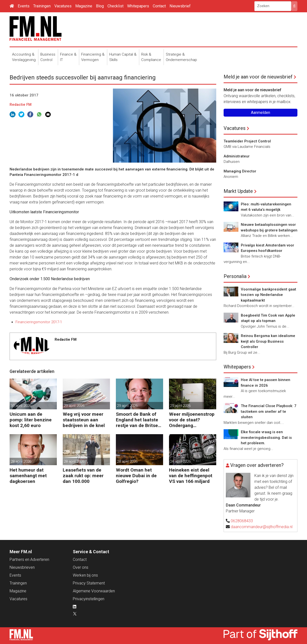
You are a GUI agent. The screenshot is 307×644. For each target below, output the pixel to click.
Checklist (115, 6)
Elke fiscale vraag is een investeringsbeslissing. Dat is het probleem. (266, 437)
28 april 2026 (21, 461)
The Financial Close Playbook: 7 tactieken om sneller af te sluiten (269, 411)
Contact (159, 6)
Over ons (81, 567)
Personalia (235, 276)
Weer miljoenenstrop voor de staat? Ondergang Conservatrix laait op (192, 420)
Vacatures (63, 6)
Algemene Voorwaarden (94, 591)
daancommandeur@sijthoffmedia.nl (262, 527)
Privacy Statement (89, 583)
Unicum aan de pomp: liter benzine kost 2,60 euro (31, 420)
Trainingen (42, 6)
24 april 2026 (180, 461)
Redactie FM (21, 105)
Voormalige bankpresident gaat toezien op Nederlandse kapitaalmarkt (269, 295)
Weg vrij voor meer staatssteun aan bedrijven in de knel (84, 420)
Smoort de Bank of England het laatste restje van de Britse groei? (137, 420)
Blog (100, 6)
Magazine (84, 6)
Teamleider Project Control (247, 141)
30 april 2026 (21, 406)
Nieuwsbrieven (22, 567)
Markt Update (238, 191)
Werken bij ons (85, 575)
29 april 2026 (74, 406)
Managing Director (240, 171)
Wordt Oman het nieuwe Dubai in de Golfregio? (136, 476)
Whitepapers (138, 6)
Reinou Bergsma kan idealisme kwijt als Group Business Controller (268, 341)
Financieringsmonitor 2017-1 (39, 322)
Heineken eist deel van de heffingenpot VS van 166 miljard (191, 476)
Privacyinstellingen (89, 599)
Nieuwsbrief (180, 6)
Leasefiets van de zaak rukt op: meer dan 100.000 (83, 476)
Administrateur (237, 156)
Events (24, 6)
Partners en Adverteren (29, 560)
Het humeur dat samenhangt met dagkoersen (28, 476)
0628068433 (242, 521)
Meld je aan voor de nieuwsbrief (258, 77)
